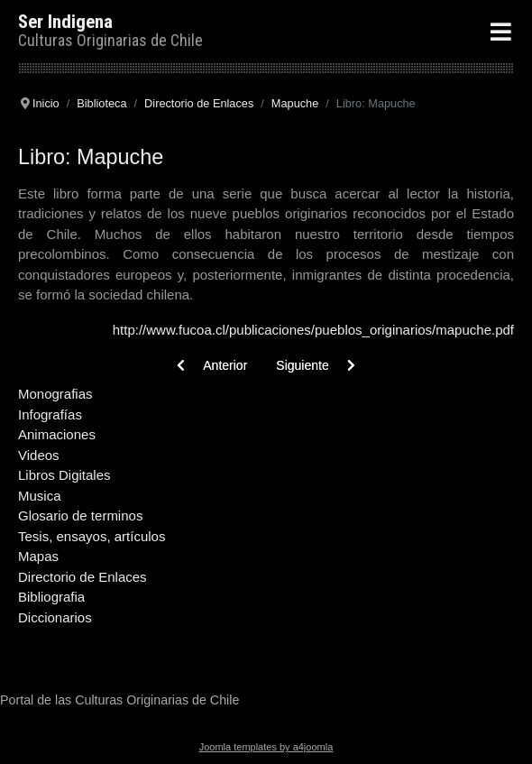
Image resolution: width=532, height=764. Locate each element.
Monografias (55, 394)
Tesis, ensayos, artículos (92, 536)
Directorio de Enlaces (83, 577)
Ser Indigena (65, 22)
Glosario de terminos (80, 515)
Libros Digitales (64, 475)
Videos (39, 455)
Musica (40, 496)
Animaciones (57, 434)
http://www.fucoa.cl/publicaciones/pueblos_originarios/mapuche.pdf (313, 330)
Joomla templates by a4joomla (266, 747)
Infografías (50, 414)
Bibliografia (51, 597)
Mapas (38, 556)
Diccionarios (55, 617)
